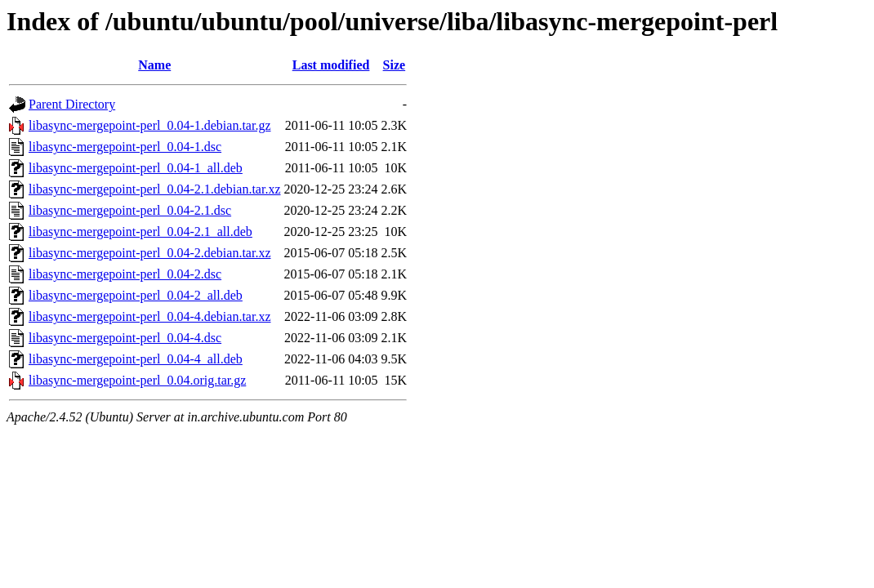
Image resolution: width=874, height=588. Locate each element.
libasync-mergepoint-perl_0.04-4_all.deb (136, 359)
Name (154, 65)
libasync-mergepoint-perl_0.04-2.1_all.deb (140, 232)
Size (395, 65)
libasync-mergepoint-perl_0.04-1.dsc (125, 147)
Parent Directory (72, 104)
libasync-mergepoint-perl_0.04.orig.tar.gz (137, 380)
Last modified (331, 65)
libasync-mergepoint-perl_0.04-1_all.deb (136, 168)
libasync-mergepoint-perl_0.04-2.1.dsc (130, 210)
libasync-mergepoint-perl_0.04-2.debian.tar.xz (150, 253)
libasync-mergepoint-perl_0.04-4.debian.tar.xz (150, 316)
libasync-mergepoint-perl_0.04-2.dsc (125, 274)
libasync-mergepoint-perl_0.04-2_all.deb (136, 295)
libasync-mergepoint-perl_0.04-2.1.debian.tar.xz (155, 189)
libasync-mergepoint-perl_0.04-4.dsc (125, 338)
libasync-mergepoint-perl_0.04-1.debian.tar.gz (150, 125)
